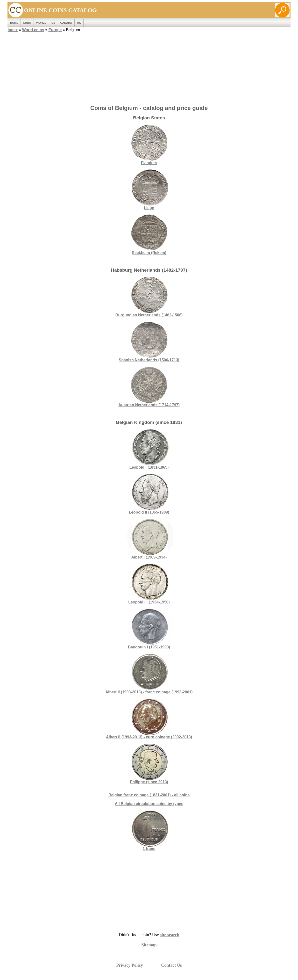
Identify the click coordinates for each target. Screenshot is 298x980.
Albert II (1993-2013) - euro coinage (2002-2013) (149, 719)
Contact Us (171, 965)
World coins (33, 30)
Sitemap (149, 945)
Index (13, 30)
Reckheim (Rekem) (149, 235)
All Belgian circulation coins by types (149, 804)
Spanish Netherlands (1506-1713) (149, 342)
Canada (66, 23)
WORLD (41, 23)
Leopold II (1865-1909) (149, 494)
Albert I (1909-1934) (149, 539)
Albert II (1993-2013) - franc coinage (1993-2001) (149, 674)
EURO (27, 23)
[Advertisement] (149, 67)
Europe (55, 30)
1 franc (149, 849)
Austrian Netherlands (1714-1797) (149, 387)
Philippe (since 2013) (149, 764)
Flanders (149, 145)
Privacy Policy (129, 965)
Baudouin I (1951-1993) (149, 629)
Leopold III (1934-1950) (149, 584)
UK (79, 23)
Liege (149, 190)
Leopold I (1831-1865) (149, 449)
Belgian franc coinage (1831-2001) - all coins (149, 795)
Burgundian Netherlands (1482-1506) (149, 297)
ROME (14, 23)
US (53, 23)
